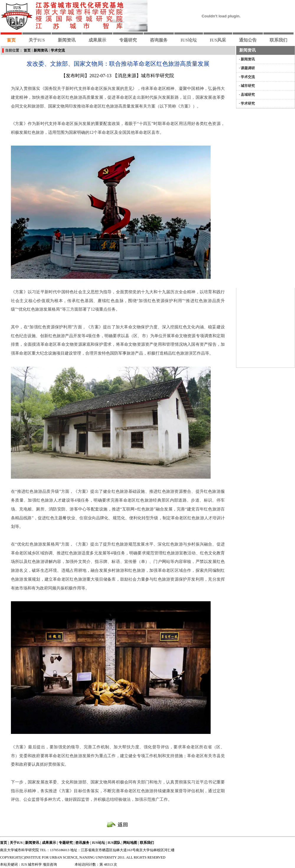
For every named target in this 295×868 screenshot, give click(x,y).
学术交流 (58, 50)
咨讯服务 (82, 843)
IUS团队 (114, 843)
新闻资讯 (41, 50)
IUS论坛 (99, 843)
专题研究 (66, 843)
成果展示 (49, 843)
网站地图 (130, 843)
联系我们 (147, 843)
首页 (27, 50)
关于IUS (16, 843)
